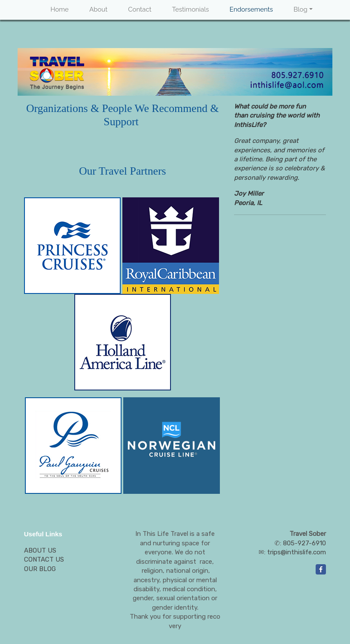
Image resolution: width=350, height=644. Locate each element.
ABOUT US (40, 550)
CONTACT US (44, 559)
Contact (140, 9)
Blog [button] (300, 9)
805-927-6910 (304, 543)
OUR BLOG (40, 569)
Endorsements (251, 9)
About (98, 9)
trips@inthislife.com (297, 552)
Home (59, 9)
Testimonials (191, 9)
